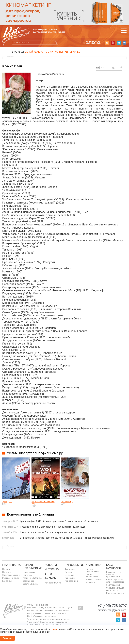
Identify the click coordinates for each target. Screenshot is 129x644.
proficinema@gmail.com (112, 610)
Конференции (71, 581)
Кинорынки (70, 578)
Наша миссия (29, 572)
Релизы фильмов (53, 583)
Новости (6, 569)
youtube (113, 43)
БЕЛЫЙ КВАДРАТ (34, 52)
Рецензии (90, 583)
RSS (107, 43)
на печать (113, 68)
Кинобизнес (72, 52)
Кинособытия (75, 565)
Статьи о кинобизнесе (92, 576)
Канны (59, 52)
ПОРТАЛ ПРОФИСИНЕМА (32, 566)
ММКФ (49, 52)
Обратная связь (30, 584)
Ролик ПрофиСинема (33, 578)
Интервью (52, 569)
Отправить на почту (121, 67)
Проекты (6, 572)
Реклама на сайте (11, 578)
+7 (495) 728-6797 (112, 606)
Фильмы (50, 578)
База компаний (114, 566)
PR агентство (12, 565)
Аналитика (94, 565)
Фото (48, 574)
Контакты (7, 581)
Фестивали (70, 569)
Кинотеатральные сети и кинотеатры (115, 581)
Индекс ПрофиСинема (93, 570)
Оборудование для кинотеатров (115, 589)
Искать (56, 43)
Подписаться (93, 42)
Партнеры (27, 575)
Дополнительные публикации (30, 514)
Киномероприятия (115, 593)
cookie (54, 629)
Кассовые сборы (94, 580)
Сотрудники (28, 581)
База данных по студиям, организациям (114, 574)
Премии (69, 572)
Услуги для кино (114, 585)
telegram (119, 43)
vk (125, 43)
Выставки (69, 575)
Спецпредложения (11, 575)
